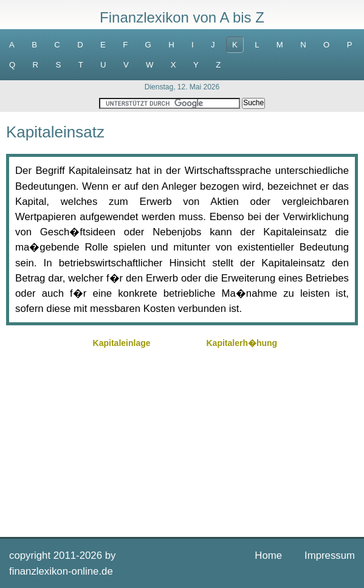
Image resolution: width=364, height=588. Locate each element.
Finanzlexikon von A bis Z (182, 17)
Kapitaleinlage (122, 343)
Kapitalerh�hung (242, 343)
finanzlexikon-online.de (61, 571)
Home (268, 555)
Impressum (330, 555)
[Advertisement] (182, 437)
